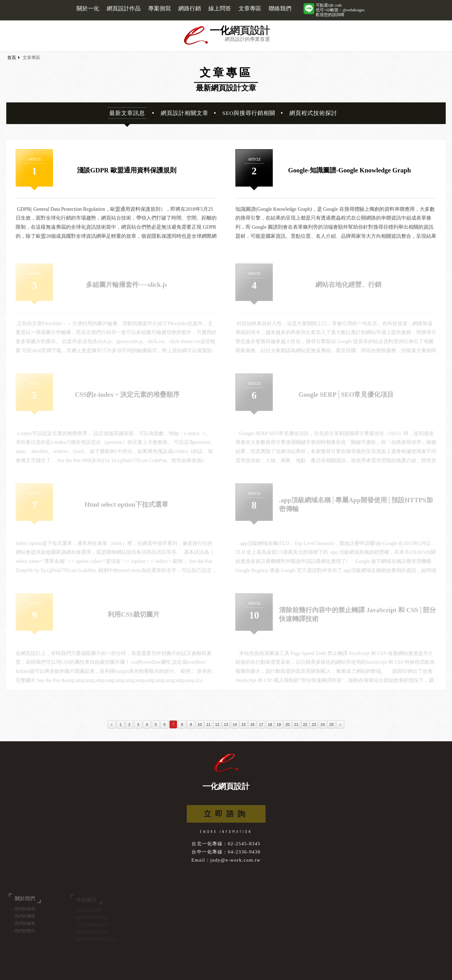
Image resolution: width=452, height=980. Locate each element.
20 (287, 725)
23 (314, 725)
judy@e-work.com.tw (235, 860)
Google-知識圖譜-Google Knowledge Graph (350, 171)
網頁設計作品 (124, 8)
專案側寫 (159, 8)
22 (305, 725)
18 (270, 725)
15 (243, 725)
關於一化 (88, 8)
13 (226, 725)
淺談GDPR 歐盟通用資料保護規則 (126, 171)
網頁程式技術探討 (313, 113)
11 (208, 725)
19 (279, 725)
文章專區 (250, 8)
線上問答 (220, 8)
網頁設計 (250, 31)
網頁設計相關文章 (185, 113)
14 (235, 725)
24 (323, 725)
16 (252, 725)
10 (199, 725)
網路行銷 (190, 8)
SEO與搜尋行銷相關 (249, 113)
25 (331, 725)
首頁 (12, 58)
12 (217, 725)
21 (296, 725)
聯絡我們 (280, 8)
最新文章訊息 (127, 113)
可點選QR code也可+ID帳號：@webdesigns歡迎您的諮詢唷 (340, 10)
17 (261, 725)
